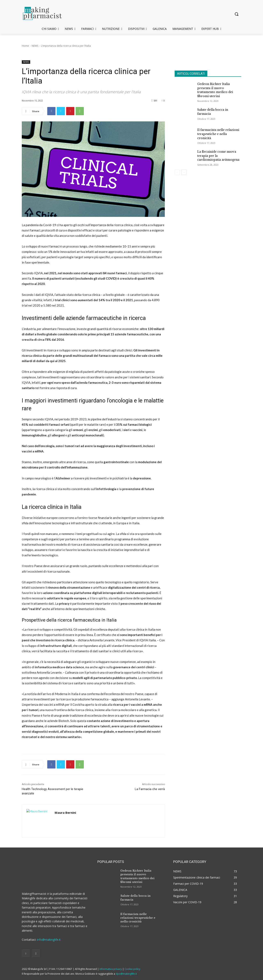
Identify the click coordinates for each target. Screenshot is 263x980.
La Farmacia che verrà (150, 789)
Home (25, 46)
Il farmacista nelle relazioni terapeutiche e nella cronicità (218, 134)
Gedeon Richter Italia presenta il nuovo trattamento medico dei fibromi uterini (215, 90)
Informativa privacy (111, 969)
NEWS (35, 46)
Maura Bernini (65, 813)
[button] (236, 14)
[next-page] (184, 172)
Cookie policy (132, 969)
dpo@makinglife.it (126, 974)
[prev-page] (177, 172)
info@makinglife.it (49, 940)
